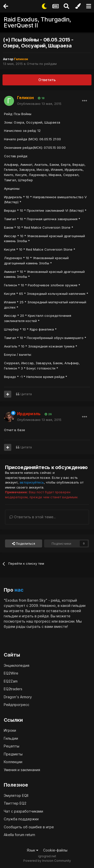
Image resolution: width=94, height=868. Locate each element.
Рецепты (12, 746)
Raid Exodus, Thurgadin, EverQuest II (37, 22)
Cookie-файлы (55, 850)
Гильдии (11, 738)
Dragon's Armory (18, 697)
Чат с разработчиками (23, 811)
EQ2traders (13, 689)
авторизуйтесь (32, 482)
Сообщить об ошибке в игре (29, 827)
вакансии (67, 621)
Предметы (13, 754)
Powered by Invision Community (47, 861)
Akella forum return (19, 835)
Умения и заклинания (22, 770)
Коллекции (13, 762)
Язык (33, 850)
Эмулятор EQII (16, 795)
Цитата (26, 394)
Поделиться (24, 543)
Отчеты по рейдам (42, 64)
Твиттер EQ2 (15, 803)
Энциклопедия (17, 665)
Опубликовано (39, 104)
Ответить (47, 80)
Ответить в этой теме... (33, 517)
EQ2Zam (11, 681)
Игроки (10, 730)
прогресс (42, 621)
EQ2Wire (11, 673)
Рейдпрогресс (17, 705)
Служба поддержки (21, 819)
